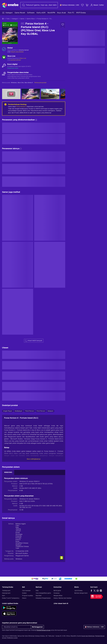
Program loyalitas (28, 596)
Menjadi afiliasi (58, 596)
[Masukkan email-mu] (17, 627)
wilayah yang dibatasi (17, 52)
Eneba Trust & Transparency (11, 598)
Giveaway (57, 593)
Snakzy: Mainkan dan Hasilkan (63, 598)
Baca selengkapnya (34, 459)
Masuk (94, 5)
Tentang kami (6, 591)
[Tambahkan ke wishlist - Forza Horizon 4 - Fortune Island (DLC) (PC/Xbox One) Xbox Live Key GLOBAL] (63, 25)
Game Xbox (31, 19)
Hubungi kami (6, 593)
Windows (19, 559)
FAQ (37, 591)
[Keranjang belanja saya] (87, 5)
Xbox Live (23, 58)
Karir (4, 596)
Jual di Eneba (78, 591)
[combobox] (39, 5)
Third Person (29, 411)
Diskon (24, 598)
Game (22, 19)
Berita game (57, 591)
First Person (41, 411)
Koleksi (24, 593)
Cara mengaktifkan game (43, 593)
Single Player (8, 411)
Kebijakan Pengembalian (43, 598)
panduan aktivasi (16, 60)
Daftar (102, 5)
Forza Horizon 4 (21, 107)
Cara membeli (26, 591)
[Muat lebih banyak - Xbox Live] (4, 57)
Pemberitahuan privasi (44, 630)
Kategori (15, 19)
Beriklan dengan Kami (81, 593)
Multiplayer (19, 411)
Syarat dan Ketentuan (88, 636)
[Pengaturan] (69, 5)
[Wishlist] (82, 5)
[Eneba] (10, 5)
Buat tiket (39, 596)
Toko (8, 19)
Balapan (50, 411)
